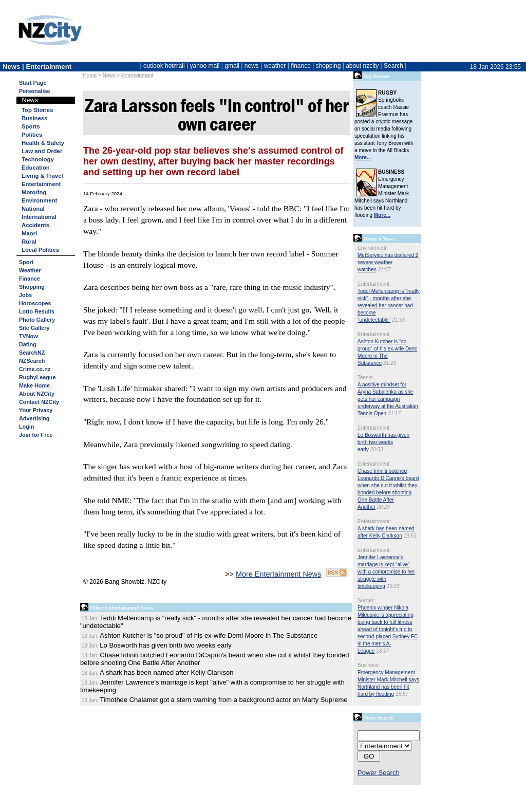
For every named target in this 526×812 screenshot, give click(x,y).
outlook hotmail (164, 66)
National (33, 209)
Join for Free (36, 435)
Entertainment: (374, 284)
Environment (39, 200)
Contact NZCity (39, 402)
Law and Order (42, 151)
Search (393, 66)
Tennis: (366, 377)
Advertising (34, 418)
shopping (328, 66)
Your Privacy (36, 410)
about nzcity (362, 66)
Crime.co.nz (35, 369)
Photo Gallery (37, 320)
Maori (29, 233)
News (109, 75)
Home (90, 75)
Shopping (32, 287)
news (252, 66)
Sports (31, 126)
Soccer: (366, 601)
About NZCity (37, 394)
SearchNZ (32, 353)
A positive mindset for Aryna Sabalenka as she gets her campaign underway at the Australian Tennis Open (388, 399)
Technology (38, 159)
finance (301, 66)
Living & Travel (42, 176)
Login (26, 427)
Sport (26, 262)
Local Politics (40, 250)
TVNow (29, 336)
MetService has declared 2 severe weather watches (388, 262)
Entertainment (137, 75)
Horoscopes (35, 303)
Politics (32, 135)
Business (34, 118)
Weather (30, 270)
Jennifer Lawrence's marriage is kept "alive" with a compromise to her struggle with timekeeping (386, 572)
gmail (232, 66)
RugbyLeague (37, 377)
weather (275, 66)
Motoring (34, 192)
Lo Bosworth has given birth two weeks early (383, 442)
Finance (30, 279)
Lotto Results (37, 311)
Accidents (35, 225)
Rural (29, 242)
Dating (28, 344)
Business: (369, 665)
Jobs (25, 295)
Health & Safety (43, 143)
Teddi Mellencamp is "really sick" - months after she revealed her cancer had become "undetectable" (389, 306)
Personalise (35, 91)
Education (36, 168)
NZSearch (32, 361)
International (39, 217)
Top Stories (37, 110)
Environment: (373, 248)
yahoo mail (205, 66)
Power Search (379, 773)
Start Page (33, 83)
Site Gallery (34, 328)
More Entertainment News (278, 574)
